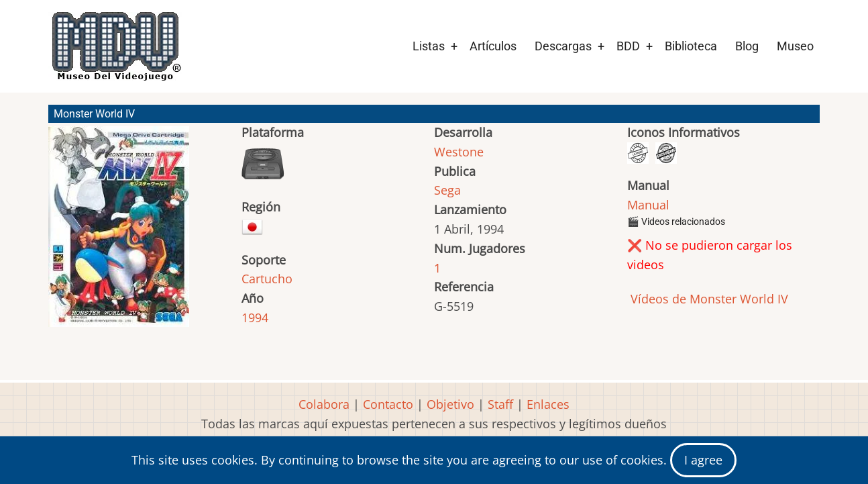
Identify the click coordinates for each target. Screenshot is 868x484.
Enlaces (548, 404)
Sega (447, 190)
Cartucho (267, 279)
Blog (747, 46)
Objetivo (450, 404)
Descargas (563, 46)
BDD (628, 46)
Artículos (493, 46)
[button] (119, 233)
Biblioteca (691, 46)
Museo (795, 46)
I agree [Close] (703, 460)
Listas (429, 46)
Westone (459, 152)
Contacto (388, 404)
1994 (255, 318)
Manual (648, 205)
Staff (500, 404)
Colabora (324, 404)
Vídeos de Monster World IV (708, 299)
